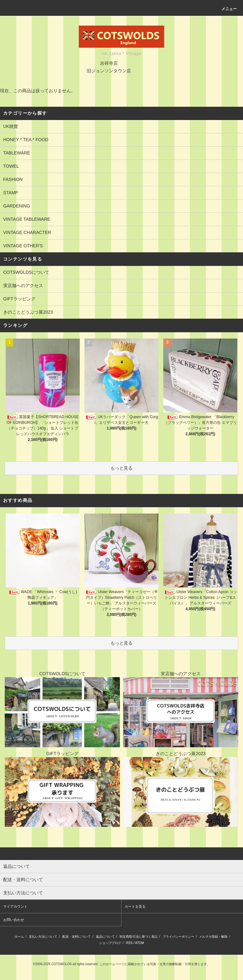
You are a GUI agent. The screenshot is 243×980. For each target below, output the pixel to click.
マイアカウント (15, 906)
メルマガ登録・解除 (213, 937)
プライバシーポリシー (178, 937)
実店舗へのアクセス (23, 286)
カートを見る (135, 906)
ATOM (140, 943)
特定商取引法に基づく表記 (139, 937)
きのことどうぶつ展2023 (28, 312)
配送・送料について (77, 937)
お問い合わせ (14, 920)
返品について (105, 937)
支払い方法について (43, 937)
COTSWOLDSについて (26, 272)
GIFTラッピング (19, 299)
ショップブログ (110, 943)
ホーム (19, 937)
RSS (130, 943)
